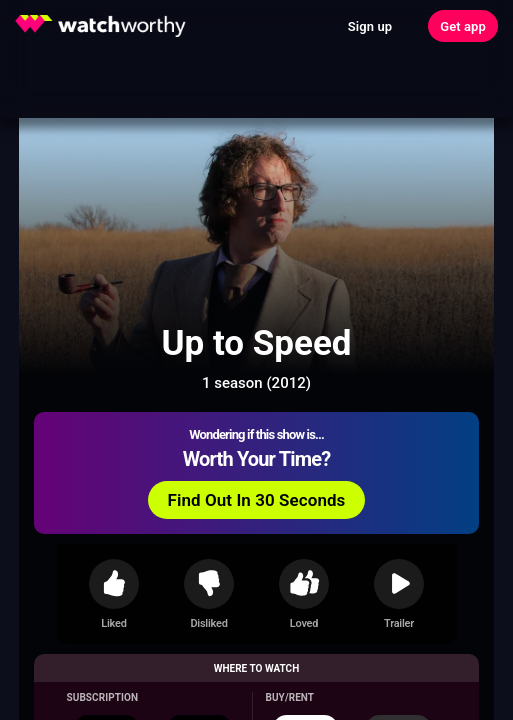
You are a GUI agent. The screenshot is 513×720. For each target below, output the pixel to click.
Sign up (370, 26)
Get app (463, 26)
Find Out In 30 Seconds (257, 500)
